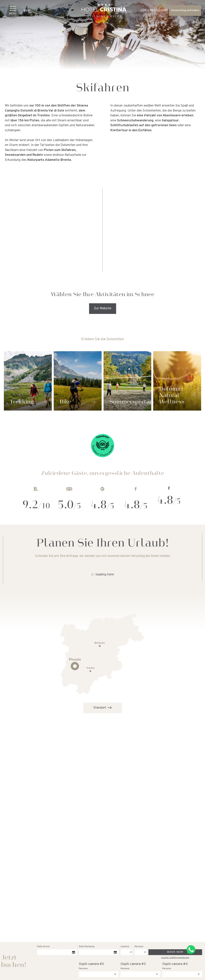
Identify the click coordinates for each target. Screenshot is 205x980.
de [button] (27, 11)
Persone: (139, 947)
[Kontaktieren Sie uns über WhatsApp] (191, 950)
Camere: (125, 947)
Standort (103, 708)
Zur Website (103, 308)
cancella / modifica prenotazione (175, 958)
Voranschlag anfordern (185, 11)
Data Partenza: (87, 947)
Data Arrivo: (43, 947)
